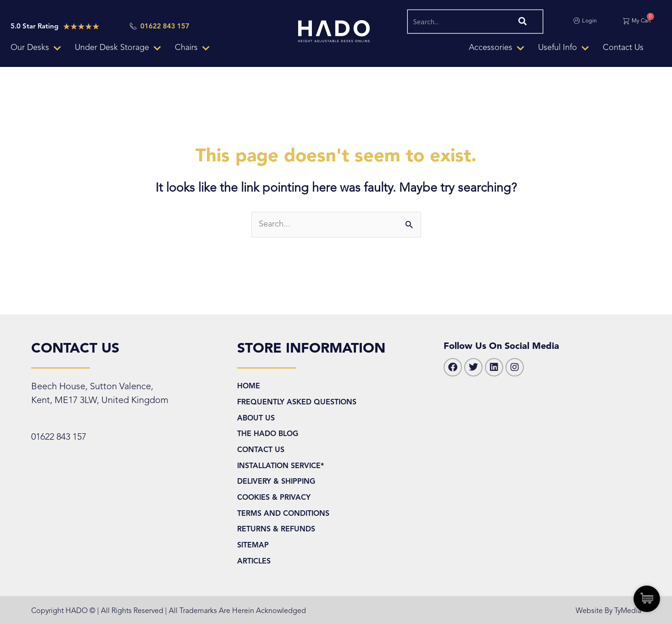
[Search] (521, 22)
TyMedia (628, 611)
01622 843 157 (59, 437)
